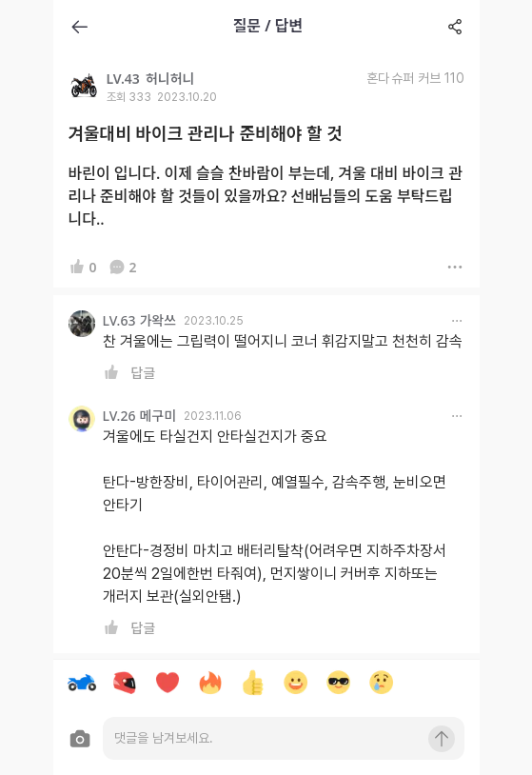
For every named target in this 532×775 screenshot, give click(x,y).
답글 (144, 373)
